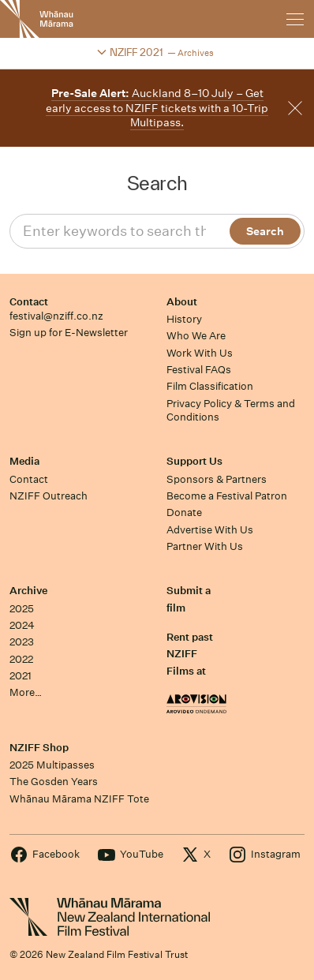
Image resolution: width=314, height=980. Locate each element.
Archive (28, 591)
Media (24, 461)
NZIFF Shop (39, 748)
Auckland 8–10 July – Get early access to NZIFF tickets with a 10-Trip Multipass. (157, 108)
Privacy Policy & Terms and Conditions (231, 410)
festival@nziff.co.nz (56, 316)
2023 (22, 642)
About (182, 302)
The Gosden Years (54, 782)
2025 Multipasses (52, 765)
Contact (29, 302)
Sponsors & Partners (217, 479)
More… (26, 692)
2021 (21, 676)
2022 (21, 659)
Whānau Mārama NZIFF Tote (79, 799)
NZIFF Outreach (49, 496)
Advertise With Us (210, 530)
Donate (184, 512)
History (184, 319)
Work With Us (200, 353)
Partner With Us (205, 546)
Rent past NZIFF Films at (190, 654)
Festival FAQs (199, 370)
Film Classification (210, 386)
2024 (22, 625)
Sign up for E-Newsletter (69, 333)
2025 (22, 609)
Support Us (194, 461)
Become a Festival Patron (227, 496)
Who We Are (196, 336)
